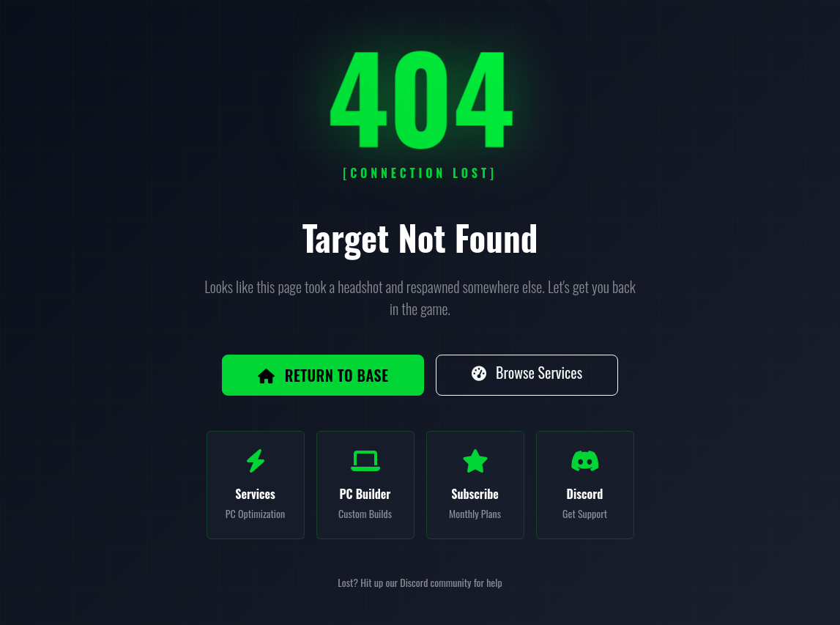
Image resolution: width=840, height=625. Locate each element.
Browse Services (527, 372)
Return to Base (323, 375)
